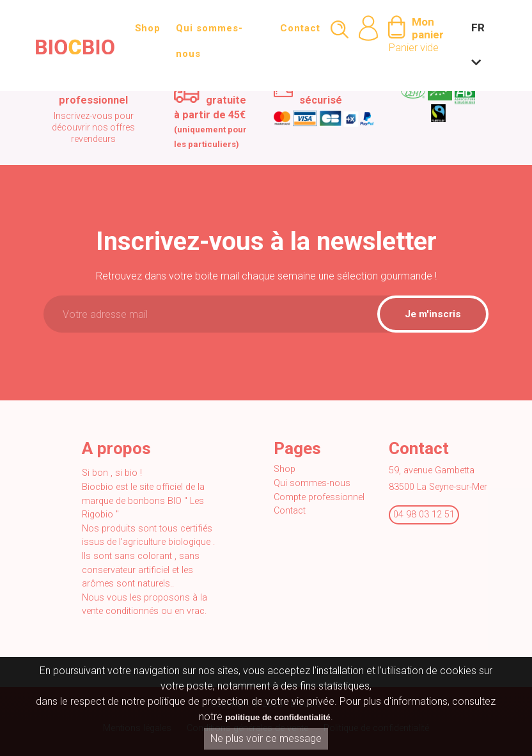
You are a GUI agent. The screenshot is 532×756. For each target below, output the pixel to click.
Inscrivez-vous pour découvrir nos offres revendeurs (93, 127)
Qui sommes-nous (209, 41)
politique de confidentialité (278, 719)
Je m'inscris (433, 314)
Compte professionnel (319, 497)
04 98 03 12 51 (424, 515)
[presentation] (152, 368)
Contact (300, 28)
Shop (148, 28)
